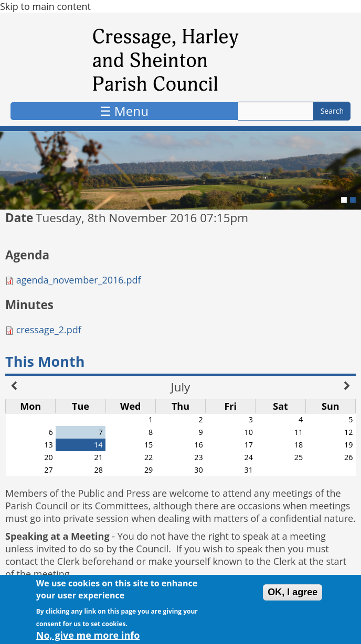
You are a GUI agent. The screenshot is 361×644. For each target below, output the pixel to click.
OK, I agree (293, 596)
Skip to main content (45, 6)
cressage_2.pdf (49, 330)
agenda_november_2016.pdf (79, 280)
